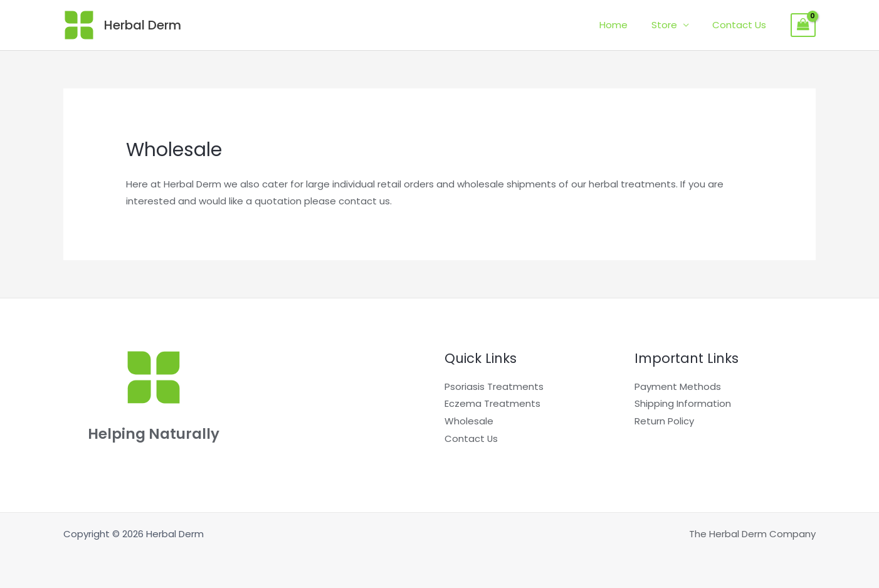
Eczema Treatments (492, 403)
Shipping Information (683, 403)
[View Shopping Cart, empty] (803, 25)
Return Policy (664, 421)
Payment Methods (678, 386)
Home (625, 25)
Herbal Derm (143, 25)
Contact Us (742, 25)
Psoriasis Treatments (494, 386)
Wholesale (469, 421)
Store (671, 25)
